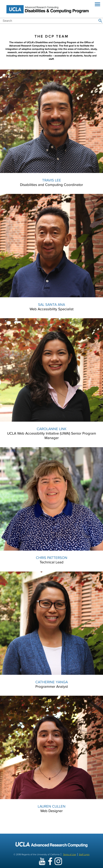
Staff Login (84, 854)
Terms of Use (70, 854)
